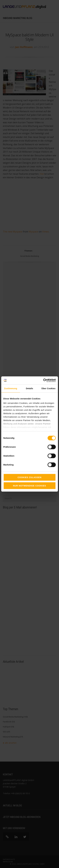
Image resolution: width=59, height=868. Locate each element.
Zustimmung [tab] (11, 388)
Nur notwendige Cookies (30, 486)
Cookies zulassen (29, 477)
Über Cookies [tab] (48, 388)
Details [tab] (30, 388)
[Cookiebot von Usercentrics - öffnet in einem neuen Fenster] (43, 380)
